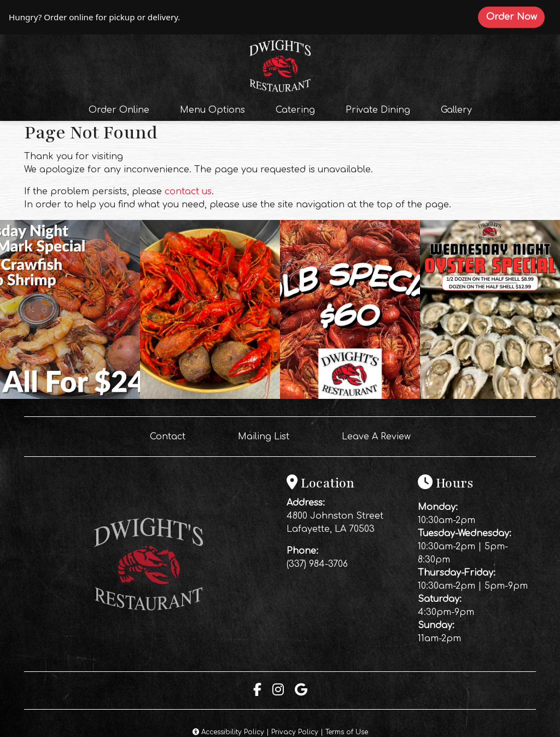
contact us (188, 191)
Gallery (456, 110)
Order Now (515, 16)
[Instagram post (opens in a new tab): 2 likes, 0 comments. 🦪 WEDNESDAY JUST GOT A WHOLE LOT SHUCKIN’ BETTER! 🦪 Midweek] (490, 396)
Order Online (122, 109)
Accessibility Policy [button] (228, 732)
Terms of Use (347, 732)
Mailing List (264, 437)
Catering (295, 110)
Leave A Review (381, 436)
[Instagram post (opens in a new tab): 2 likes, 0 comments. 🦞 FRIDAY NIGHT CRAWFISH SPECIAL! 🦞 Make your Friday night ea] (350, 396)
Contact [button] (172, 436)
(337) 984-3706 (317, 564)
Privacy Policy (295, 732)
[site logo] (280, 65)
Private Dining (378, 110)
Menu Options (212, 110)
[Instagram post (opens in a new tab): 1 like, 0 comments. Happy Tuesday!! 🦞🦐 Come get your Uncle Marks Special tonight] (70, 396)
